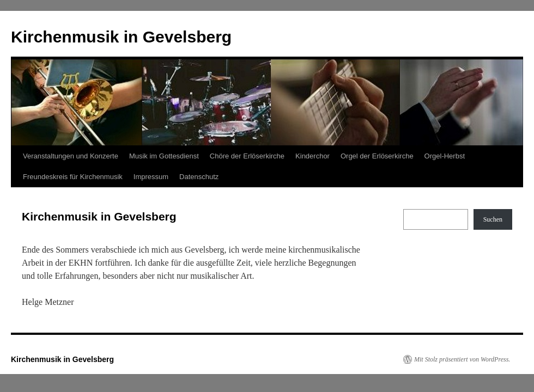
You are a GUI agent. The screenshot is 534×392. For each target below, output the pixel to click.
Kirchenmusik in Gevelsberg (121, 37)
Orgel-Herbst (445, 156)
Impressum (151, 177)
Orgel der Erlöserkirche (377, 156)
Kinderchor (312, 156)
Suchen (493, 219)
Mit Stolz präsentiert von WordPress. (462, 359)
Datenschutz (199, 177)
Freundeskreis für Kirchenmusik (73, 177)
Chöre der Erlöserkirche (247, 156)
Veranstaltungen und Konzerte (71, 156)
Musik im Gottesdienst (164, 156)
